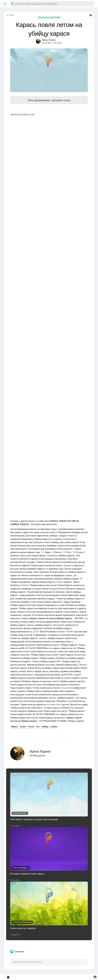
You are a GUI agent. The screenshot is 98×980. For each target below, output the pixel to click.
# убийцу (45, 727)
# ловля (23, 727)
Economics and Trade (49, 17)
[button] (52, 4)
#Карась (14, 727)
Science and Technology (22, 922)
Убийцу (60, 582)
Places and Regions (21, 868)
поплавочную (54, 704)
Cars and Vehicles (20, 813)
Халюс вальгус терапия (23, 928)
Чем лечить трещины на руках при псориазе (34, 819)
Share (10, 15)
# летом (31, 727)
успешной (65, 688)
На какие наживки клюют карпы (27, 874)
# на (38, 727)
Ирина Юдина (49, 40)
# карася (54, 727)
